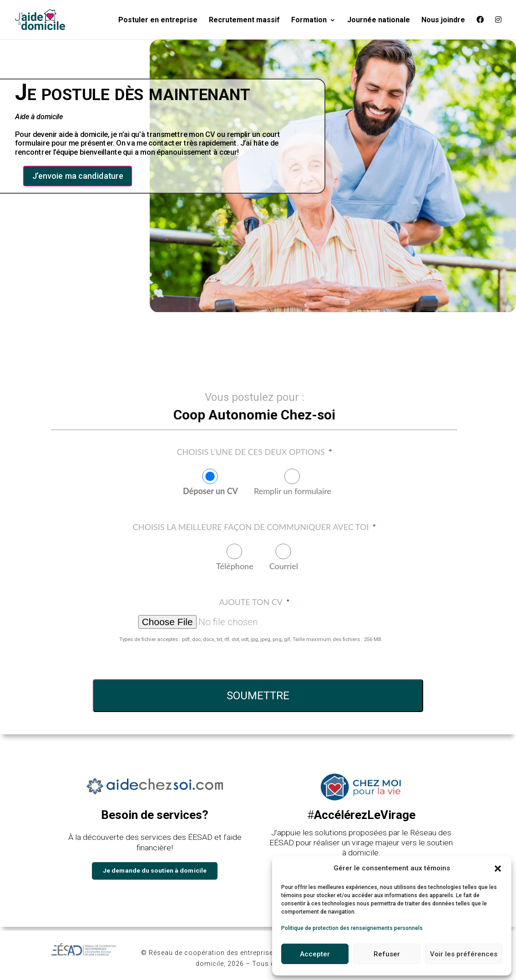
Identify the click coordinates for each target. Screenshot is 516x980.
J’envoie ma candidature (78, 176)
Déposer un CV (210, 491)
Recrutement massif (244, 20)
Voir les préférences (464, 954)
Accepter (315, 954)
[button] (498, 869)
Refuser (387, 954)
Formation (309, 20)
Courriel (284, 566)
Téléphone (235, 566)
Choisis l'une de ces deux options (254, 452)
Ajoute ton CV (254, 602)
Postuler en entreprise (158, 20)
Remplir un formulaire (293, 491)
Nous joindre (443, 20)
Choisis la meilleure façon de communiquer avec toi (254, 527)
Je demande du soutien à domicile (155, 870)
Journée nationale (379, 20)
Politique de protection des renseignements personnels (352, 928)
